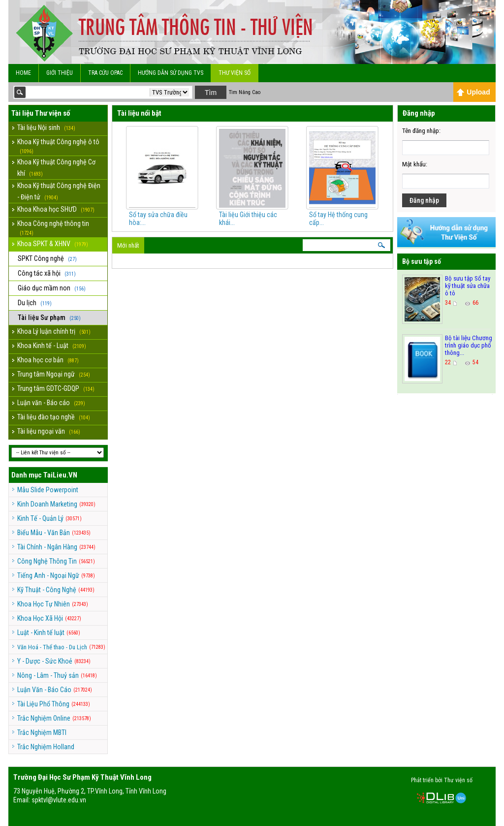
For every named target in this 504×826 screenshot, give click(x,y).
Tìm (211, 93)
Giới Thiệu (60, 73)
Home (23, 73)
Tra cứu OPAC (105, 73)
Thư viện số (235, 73)
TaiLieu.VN (60, 475)
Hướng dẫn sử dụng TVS (171, 73)
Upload (473, 92)
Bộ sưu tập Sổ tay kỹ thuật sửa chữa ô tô (468, 286)
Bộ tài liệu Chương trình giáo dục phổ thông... (469, 345)
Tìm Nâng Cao (245, 92)
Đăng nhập (424, 200)
